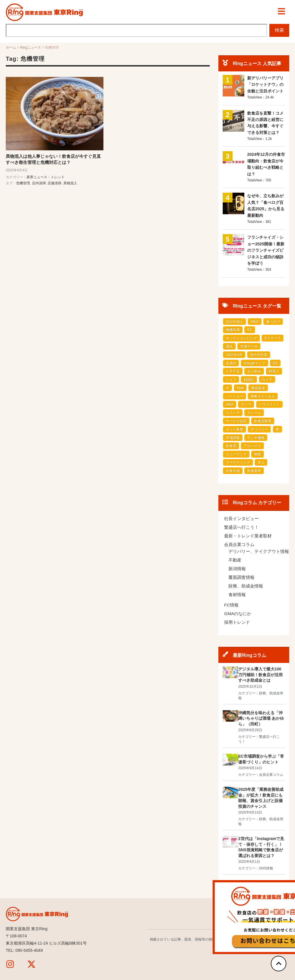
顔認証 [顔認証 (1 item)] (249, 380)
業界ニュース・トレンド (46, 177)
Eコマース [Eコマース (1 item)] (273, 338)
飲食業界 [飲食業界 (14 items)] (254, 471)
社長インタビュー (241, 519)
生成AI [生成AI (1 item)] (231, 363)
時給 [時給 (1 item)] (240, 388)
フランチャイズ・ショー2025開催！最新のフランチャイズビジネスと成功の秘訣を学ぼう (266, 251)
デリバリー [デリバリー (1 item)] (259, 430)
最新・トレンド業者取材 (248, 536)
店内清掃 (39, 183)
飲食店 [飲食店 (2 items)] (231, 446)
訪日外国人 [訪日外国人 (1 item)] (235, 322)
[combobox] (136, 30)
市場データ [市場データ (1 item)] (249, 347)
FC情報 (231, 605)
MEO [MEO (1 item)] (255, 322)
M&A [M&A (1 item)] (230, 405)
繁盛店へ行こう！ (241, 527)
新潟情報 (237, 569)
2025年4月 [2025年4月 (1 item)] (234, 355)
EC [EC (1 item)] (250, 330)
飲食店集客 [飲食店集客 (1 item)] (263, 421)
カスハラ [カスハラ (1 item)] (233, 413)
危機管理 (23, 183)
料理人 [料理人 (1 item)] (274, 371)
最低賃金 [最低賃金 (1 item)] (258, 388)
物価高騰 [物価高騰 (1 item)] (233, 330)
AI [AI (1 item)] (227, 388)
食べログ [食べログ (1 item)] (273, 322)
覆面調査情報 (241, 578)
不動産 (235, 560)
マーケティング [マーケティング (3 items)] (238, 463)
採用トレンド (237, 622)
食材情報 (237, 595)
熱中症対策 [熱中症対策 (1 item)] (259, 355)
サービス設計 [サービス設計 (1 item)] (236, 421)
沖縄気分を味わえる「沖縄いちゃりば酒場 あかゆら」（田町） (261, 718)
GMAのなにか (238, 614)
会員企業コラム (239, 545)
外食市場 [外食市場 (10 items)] (233, 471)
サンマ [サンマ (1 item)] (246, 405)
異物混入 (70, 183)
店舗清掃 (54, 183)
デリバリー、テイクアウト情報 (259, 552)
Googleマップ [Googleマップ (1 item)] (255, 363)
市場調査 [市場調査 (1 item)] (233, 438)
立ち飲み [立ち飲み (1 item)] (254, 371)
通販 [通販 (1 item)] (229, 347)
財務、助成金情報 (246, 586)
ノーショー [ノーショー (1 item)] (235, 396)
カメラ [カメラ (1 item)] (267, 380)
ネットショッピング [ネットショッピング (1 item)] (241, 338)
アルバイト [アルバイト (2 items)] (252, 446)
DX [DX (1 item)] (275, 363)
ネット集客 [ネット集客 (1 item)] (235, 430)
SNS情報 (266, 869)
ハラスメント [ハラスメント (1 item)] (269, 405)
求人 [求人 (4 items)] (261, 463)
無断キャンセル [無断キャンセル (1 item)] (263, 396)
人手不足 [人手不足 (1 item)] (233, 371)
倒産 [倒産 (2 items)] (258, 454)
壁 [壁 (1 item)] (277, 430)
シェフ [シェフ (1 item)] (231, 380)
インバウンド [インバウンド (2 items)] (236, 454)
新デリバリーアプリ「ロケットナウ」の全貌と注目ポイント (265, 85)
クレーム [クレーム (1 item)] (254, 413)
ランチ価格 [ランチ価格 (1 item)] (256, 438)
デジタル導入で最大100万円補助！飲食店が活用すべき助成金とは (260, 675)
